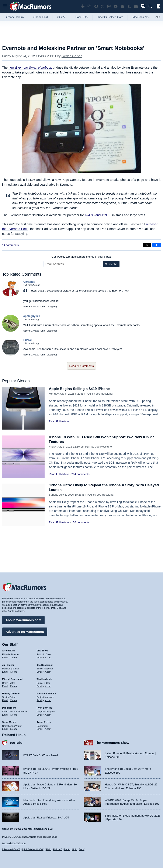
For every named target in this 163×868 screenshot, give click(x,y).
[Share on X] (147, 245)
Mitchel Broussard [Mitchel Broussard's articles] (12, 679)
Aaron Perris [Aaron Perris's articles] (44, 722)
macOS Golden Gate (110, 17)
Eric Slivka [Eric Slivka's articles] (43, 651)
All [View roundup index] (158, 17)
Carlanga (29, 282)
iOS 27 (61, 17)
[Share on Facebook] (157, 245)
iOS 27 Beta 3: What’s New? (41, 755)
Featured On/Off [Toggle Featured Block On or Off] (12, 849)
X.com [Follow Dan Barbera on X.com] (13, 715)
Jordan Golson (72, 56)
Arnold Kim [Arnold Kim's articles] (8, 651)
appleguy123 (32, 316)
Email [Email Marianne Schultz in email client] (40, 700)
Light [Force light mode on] (74, 849)
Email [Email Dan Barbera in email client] (5, 715)
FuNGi (27, 340)
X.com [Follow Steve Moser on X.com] (13, 729)
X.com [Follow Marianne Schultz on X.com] (48, 700)
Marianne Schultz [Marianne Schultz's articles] (46, 694)
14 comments (10, 245)
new (30, 67)
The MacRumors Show (112, 743)
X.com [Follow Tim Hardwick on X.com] (48, 686)
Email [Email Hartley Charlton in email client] (5, 700)
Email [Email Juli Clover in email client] (5, 672)
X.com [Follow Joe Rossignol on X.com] (48, 672)
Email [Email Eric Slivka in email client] (40, 658)
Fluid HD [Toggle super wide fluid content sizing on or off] (58, 849)
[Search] (152, 7)
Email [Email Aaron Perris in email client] (40, 729)
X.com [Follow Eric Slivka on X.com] (48, 658)
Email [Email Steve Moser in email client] (5, 729)
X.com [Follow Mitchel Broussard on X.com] (13, 686)
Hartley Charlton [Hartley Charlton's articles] (11, 694)
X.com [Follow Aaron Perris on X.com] (48, 729)
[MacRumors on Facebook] (96, 6)
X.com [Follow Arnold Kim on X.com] (13, 658)
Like (43, 307)
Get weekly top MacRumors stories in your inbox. (82, 257)
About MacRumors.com (23, 620)
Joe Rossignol (104, 394)
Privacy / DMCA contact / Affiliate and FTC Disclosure (30, 837)
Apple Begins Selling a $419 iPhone (79, 389)
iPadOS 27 (82, 17)
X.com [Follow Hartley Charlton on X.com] (13, 700)
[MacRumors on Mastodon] (109, 6)
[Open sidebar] (158, 7)
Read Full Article (59, 421)
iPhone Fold (40, 17)
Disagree (51, 307)
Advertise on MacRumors (25, 632)
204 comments (80, 474)
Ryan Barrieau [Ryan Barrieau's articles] (45, 708)
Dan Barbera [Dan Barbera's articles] (9, 708)
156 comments (80, 522)
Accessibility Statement (14, 843)
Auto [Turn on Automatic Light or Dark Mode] (68, 849)
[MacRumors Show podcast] (83, 6)
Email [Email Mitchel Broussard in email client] (5, 686)
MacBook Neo (141, 17)
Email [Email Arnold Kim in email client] (5, 658)
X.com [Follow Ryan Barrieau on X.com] (48, 715)
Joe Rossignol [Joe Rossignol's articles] (45, 665)
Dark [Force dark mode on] (81, 849)
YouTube (16, 743)
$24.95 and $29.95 (98, 215)
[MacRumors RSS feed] (129, 6)
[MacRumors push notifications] (122, 6)
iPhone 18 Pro (15, 17)
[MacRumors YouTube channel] (116, 6)
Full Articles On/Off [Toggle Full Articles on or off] (33, 849)
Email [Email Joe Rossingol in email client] (40, 672)
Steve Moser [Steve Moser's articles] (9, 722)
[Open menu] (5, 6)
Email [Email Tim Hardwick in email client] (40, 686)
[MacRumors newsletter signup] (136, 6)
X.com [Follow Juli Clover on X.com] (13, 672)
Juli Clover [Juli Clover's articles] (8, 665)
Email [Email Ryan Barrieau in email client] (40, 715)
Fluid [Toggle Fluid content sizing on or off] (49, 849)
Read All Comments (82, 366)
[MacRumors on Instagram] (89, 6)
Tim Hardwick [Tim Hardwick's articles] (44, 679)
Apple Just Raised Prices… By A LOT (46, 818)
